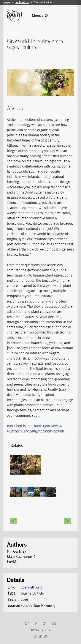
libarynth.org (31, 587)
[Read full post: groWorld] (40, 465)
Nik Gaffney (17, 551)
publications (22, 2)
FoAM (12, 562)
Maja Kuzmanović (21, 557)
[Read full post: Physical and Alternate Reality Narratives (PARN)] (20, 465)
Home (7, 2)
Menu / (40, 16)
